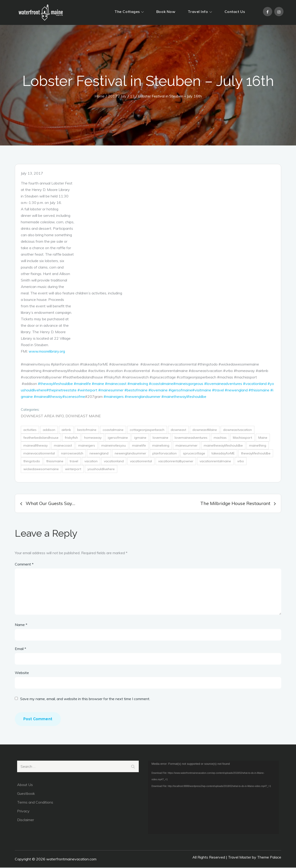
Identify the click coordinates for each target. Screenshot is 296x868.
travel (74, 462)
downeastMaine (205, 430)
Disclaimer (26, 820)
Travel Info (200, 12)
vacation (91, 462)
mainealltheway (35, 446)
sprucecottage (194, 454)
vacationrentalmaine (215, 462)
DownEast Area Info (42, 416)
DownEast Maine (83, 416)
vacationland (114, 462)
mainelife (139, 446)
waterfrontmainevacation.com (71, 859)
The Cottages (129, 12)
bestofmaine (87, 430)
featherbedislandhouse (41, 438)
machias (220, 438)
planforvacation (165, 454)
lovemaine (160, 438)
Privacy (23, 811)
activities (30, 430)
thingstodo (32, 462)
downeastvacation (237, 430)
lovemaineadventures (191, 438)
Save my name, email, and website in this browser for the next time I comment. (85, 699)
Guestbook (26, 794)
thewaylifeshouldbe (256, 454)
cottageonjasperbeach (147, 430)
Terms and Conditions (35, 803)
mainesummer (187, 446)
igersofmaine (118, 438)
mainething (258, 446)
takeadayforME (223, 454)
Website (22, 673)
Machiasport (242, 438)
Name (21, 625)
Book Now (166, 12)
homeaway (93, 438)
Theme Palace (269, 858)
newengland (99, 454)
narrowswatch (72, 454)
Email (20, 649)
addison (49, 430)
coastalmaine (113, 430)
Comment (24, 565)
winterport (73, 469)
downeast (178, 430)
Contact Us (235, 12)
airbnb (66, 430)
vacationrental (141, 462)
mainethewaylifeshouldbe (223, 446)
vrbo (241, 462)
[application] (213, 798)
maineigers (87, 446)
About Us (25, 785)
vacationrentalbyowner (176, 462)
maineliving (161, 446)
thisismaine (55, 462)
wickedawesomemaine (41, 469)
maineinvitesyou (114, 446)
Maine (263, 438)
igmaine (140, 438)
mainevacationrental (39, 454)
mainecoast (63, 446)
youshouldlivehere (101, 469)
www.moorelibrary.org (47, 352)
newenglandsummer (130, 454)
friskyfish (71, 438)
